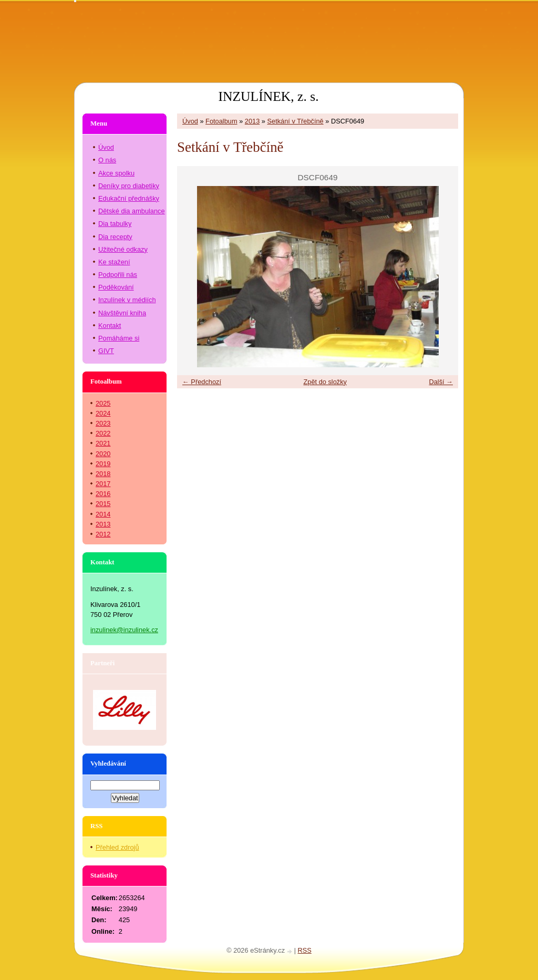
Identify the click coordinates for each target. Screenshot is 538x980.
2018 (103, 474)
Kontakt (110, 326)
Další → (441, 382)
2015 (103, 504)
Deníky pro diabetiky (129, 186)
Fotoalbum (221, 121)
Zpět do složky (325, 382)
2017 (103, 484)
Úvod (190, 121)
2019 (103, 464)
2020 (103, 454)
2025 (103, 403)
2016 (103, 494)
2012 (103, 534)
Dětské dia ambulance (132, 211)
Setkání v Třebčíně (296, 121)
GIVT (106, 351)
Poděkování (116, 287)
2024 (103, 413)
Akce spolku (116, 173)
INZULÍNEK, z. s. (268, 96)
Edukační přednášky (129, 198)
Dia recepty (115, 237)
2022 (103, 433)
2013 (252, 121)
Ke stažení (114, 262)
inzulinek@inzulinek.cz (124, 630)
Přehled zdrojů (117, 847)
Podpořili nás (118, 275)
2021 (103, 443)
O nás (107, 160)
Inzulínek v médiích (127, 300)
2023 (103, 423)
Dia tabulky (115, 224)
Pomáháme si (119, 338)
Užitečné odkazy (123, 249)
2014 (103, 514)
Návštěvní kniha (122, 313)
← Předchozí (202, 382)
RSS (305, 950)
